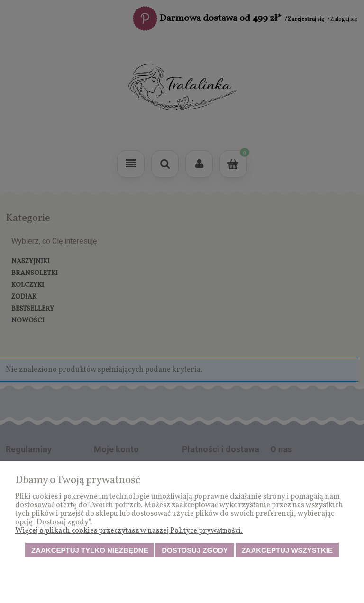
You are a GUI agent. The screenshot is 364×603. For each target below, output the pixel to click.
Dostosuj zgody (195, 550)
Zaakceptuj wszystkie (287, 550)
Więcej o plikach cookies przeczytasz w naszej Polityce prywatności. (129, 531)
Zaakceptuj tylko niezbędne (90, 550)
